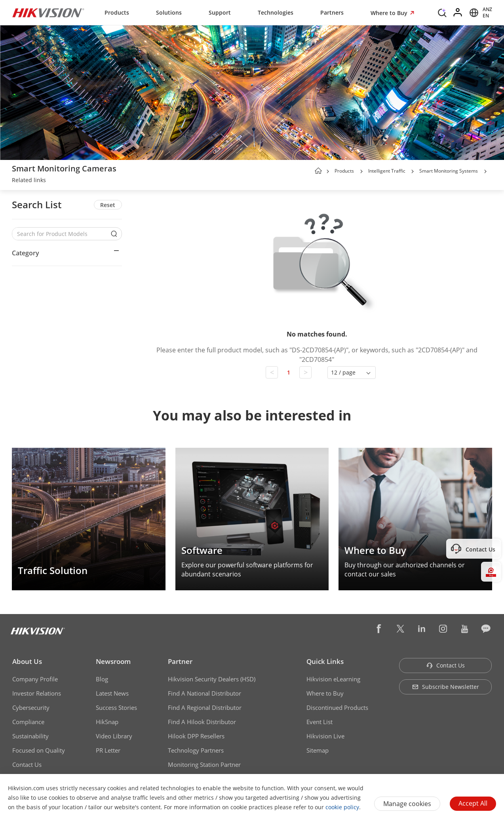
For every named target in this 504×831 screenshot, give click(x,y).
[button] (361, 171)
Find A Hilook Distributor (202, 722)
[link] (29, 181)
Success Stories (116, 707)
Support (220, 12)
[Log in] (458, 13)
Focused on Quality (39, 750)
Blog (102, 679)
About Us (27, 661)
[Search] (442, 12)
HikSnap (107, 722)
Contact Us (27, 764)
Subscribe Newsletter (446, 687)
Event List (320, 722)
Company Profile (35, 679)
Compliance (28, 722)
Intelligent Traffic (387, 171)
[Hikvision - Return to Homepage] (48, 13)
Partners (332, 12)
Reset (108, 205)
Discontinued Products (337, 707)
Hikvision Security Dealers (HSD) (212, 679)
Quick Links (325, 661)
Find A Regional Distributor (205, 707)
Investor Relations (37, 693)
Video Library (114, 736)
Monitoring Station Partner (204, 764)
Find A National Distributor (204, 693)
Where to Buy (390, 13)
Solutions (169, 12)
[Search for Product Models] (61, 234)
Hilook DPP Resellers (196, 736)
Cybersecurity (31, 707)
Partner (180, 661)
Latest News (112, 693)
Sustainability (30, 736)
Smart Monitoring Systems (449, 171)
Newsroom (113, 661)
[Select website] (479, 13)
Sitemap (318, 750)
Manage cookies (407, 804)
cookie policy (342, 807)
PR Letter (108, 750)
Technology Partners (196, 750)
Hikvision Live (325, 736)
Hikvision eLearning (333, 679)
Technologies (276, 12)
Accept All (473, 803)
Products (117, 12)
